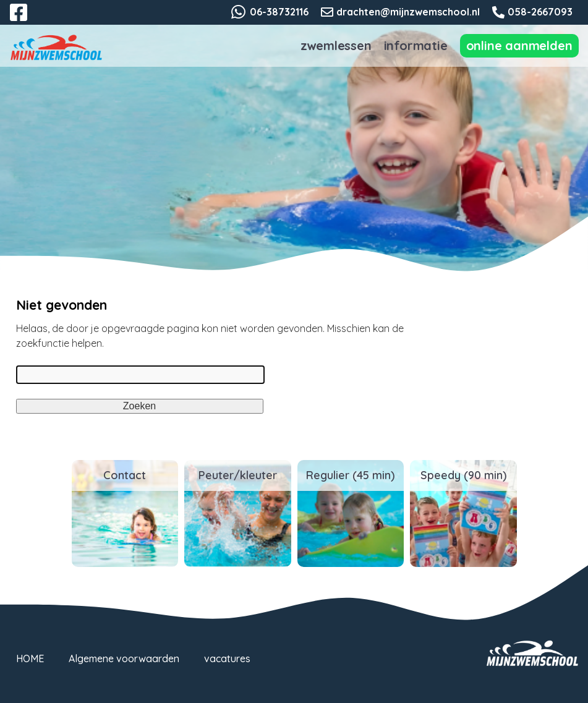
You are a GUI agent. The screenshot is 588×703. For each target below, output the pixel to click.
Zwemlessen (336, 45)
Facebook (27, 20)
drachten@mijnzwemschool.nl (408, 12)
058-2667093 (540, 12)
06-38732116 (279, 12)
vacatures (227, 658)
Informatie (416, 45)
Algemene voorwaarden (124, 658)
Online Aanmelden (519, 45)
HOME (30, 658)
